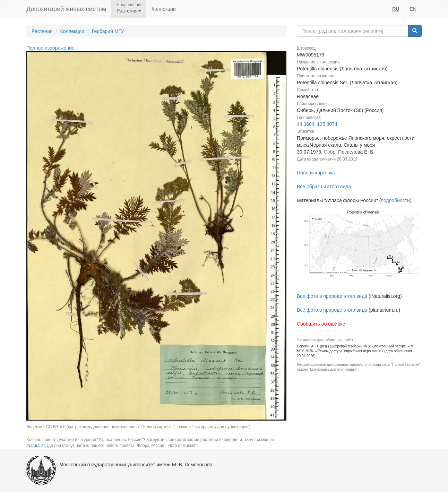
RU (396, 9)
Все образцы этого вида (324, 187)
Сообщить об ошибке (321, 324)
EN (413, 9)
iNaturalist (36, 446)
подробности (395, 200)
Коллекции (164, 9)
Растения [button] (129, 11)
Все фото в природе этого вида (332, 296)
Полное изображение (50, 48)
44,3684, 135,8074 (317, 124)
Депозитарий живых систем (66, 9)
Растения (42, 31)
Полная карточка (316, 173)
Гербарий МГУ (108, 31)
